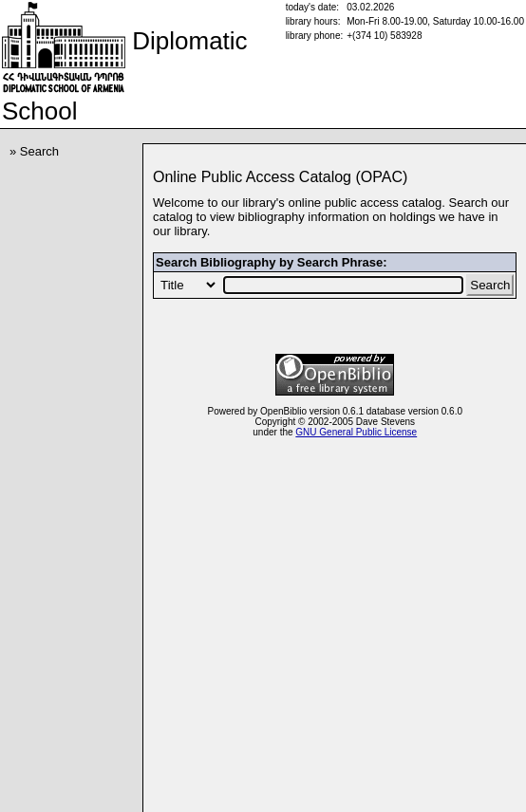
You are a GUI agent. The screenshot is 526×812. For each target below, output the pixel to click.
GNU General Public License (356, 432)
